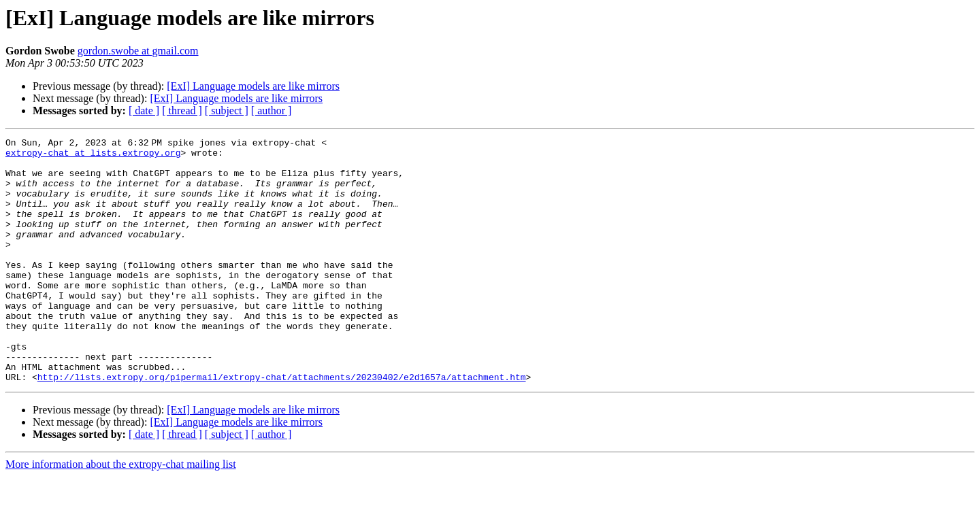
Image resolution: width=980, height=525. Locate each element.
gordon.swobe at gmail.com (138, 51)
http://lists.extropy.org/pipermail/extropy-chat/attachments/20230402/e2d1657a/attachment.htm (282, 426)
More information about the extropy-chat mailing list (121, 513)
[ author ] (272, 111)
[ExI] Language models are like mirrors (253, 86)
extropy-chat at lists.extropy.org (93, 156)
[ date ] (144, 111)
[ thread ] (182, 111)
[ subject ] (227, 111)
